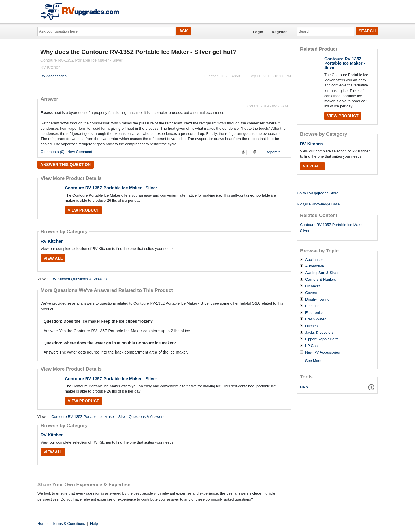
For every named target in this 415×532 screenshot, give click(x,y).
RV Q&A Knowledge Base (318, 204)
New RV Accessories (322, 352)
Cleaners (313, 286)
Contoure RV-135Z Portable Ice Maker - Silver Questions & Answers (108, 417)
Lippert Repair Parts (322, 339)
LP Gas (311, 346)
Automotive (315, 266)
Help (304, 387)
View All (53, 258)
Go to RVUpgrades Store (318, 193)
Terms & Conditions (69, 523)
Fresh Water (315, 319)
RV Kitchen (52, 241)
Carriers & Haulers (321, 280)
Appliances (314, 260)
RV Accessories (53, 76)
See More (313, 361)
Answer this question (66, 165)
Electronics (314, 313)
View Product (83, 210)
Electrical (313, 306)
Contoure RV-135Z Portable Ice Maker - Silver (111, 188)
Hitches (311, 326)
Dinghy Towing (317, 299)
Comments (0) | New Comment (66, 152)
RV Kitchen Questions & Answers (79, 279)
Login (258, 32)
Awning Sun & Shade (323, 273)
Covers (311, 293)
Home (43, 523)
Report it (272, 152)
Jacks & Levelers (319, 333)
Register (279, 32)
